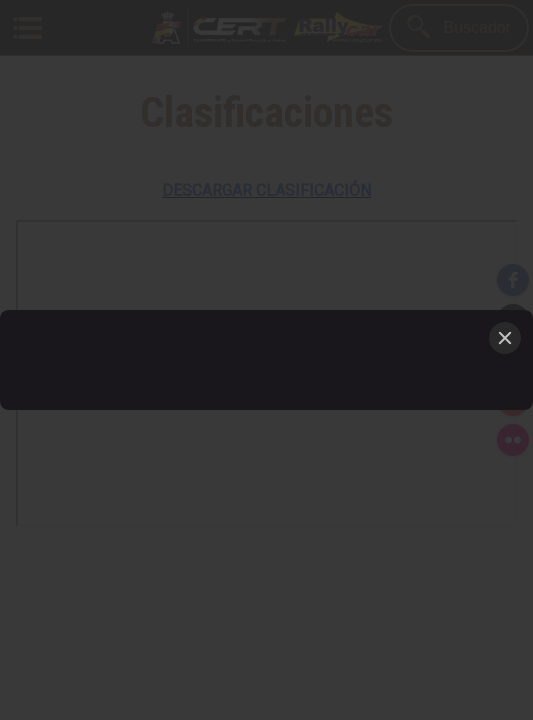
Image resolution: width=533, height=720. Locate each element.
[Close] (505, 338)
